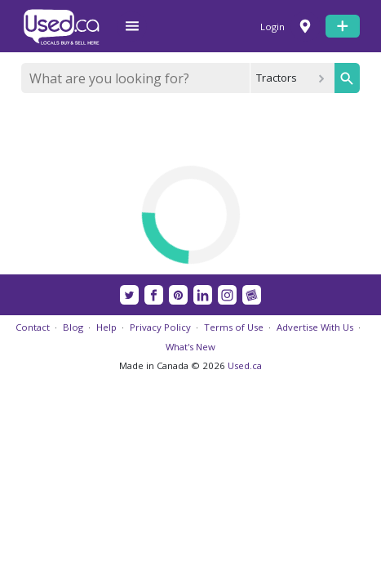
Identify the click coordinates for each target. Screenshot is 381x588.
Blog (73, 327)
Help (106, 327)
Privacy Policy (160, 327)
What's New (190, 347)
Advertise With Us (315, 327)
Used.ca (245, 365)
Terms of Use (234, 327)
